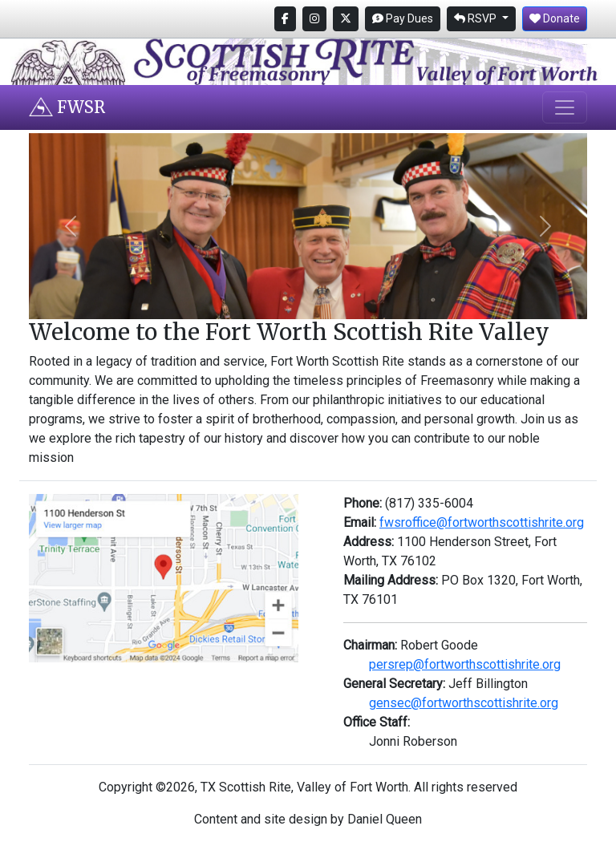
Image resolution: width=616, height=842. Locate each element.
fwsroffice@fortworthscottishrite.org (482, 522)
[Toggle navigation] (565, 107)
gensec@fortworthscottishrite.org (464, 703)
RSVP (476, 18)
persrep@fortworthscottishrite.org (465, 664)
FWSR (67, 107)
